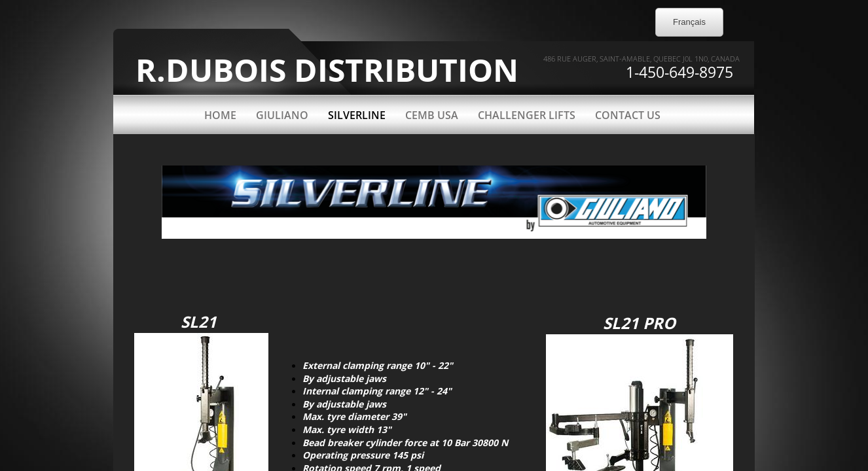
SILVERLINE (357, 115)
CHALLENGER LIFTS (527, 115)
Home (220, 115)
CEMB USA (432, 115)
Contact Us (628, 115)
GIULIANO (282, 115)
